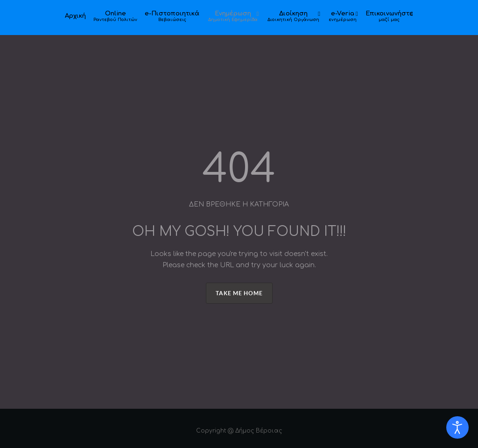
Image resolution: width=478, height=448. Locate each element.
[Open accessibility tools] (457, 427)
